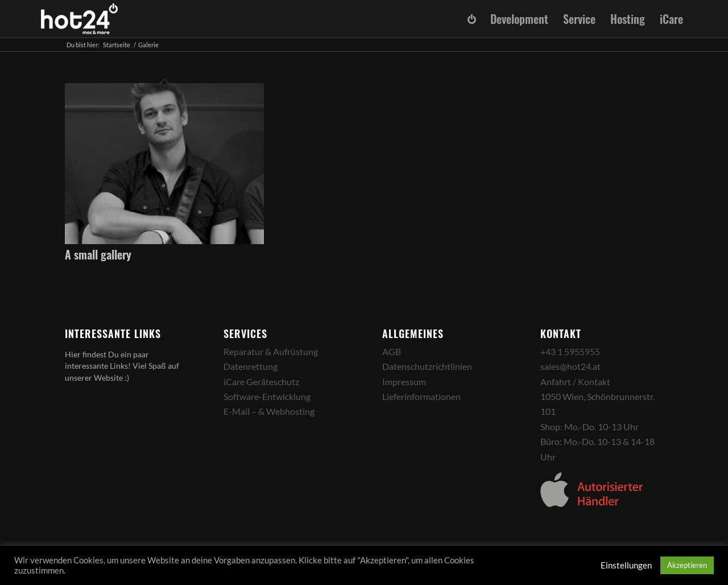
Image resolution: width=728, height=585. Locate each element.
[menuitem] (471, 19)
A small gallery (98, 254)
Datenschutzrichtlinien (427, 366)
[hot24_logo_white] (80, 19)
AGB (392, 351)
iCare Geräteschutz (261, 382)
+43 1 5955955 (570, 351)
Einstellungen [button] (626, 565)
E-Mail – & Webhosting (269, 411)
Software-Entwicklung (267, 396)
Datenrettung (251, 366)
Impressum (404, 382)
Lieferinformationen (421, 396)
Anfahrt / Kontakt (575, 382)
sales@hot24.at (570, 366)
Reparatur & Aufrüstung (271, 351)
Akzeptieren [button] (687, 565)
